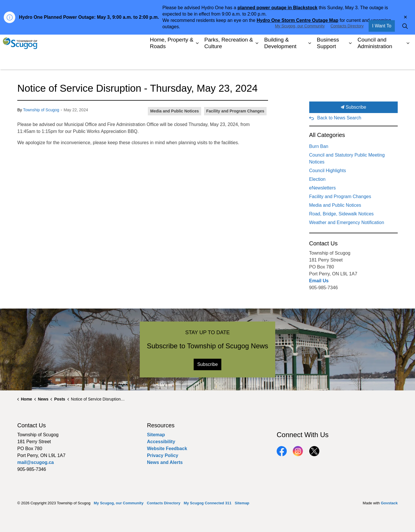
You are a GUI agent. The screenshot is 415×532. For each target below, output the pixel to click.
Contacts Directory (347, 43)
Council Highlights (328, 171)
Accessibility (161, 442)
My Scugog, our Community (300, 43)
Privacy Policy (163, 455)
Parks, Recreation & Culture (229, 60)
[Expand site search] (405, 43)
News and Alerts (165, 462)
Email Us (319, 281)
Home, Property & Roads (172, 60)
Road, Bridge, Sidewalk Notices (342, 214)
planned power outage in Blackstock (277, 8)
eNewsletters (322, 188)
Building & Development (280, 60)
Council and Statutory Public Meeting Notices (347, 158)
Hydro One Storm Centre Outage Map (297, 20)
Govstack (389, 503)
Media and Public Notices (175, 111)
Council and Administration (375, 60)
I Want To (382, 43)
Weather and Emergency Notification (347, 222)
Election (317, 179)
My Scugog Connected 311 (207, 503)
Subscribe (354, 107)
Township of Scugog (41, 110)
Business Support (328, 60)
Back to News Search (339, 118)
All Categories (327, 135)
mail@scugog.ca (36, 462)
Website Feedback (167, 449)
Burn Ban (319, 146)
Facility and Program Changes (235, 111)
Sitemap (156, 435)
